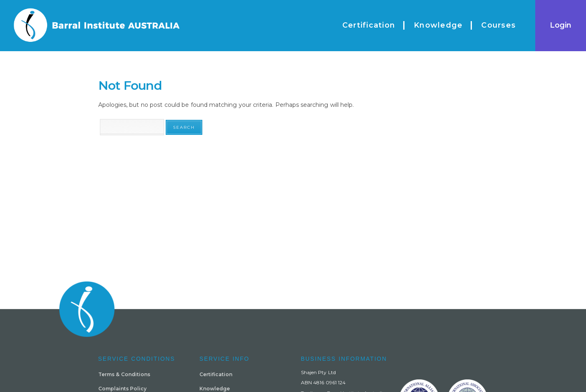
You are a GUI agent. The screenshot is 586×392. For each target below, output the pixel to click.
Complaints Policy (123, 389)
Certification (216, 374)
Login (561, 25)
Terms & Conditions (124, 374)
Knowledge (215, 389)
